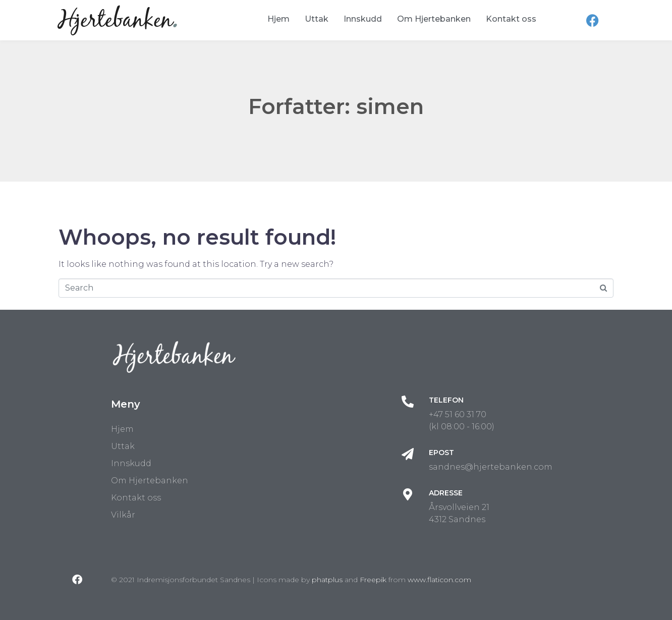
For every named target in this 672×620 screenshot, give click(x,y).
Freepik (373, 580)
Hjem (278, 19)
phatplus (327, 580)
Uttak (317, 19)
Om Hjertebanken (434, 19)
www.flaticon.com (439, 580)
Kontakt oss (511, 19)
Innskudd (363, 19)
